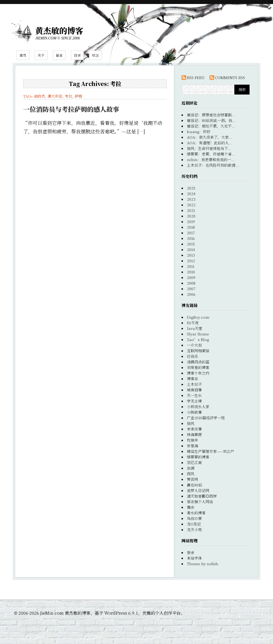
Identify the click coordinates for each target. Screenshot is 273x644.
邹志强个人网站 (200, 502)
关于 (41, 55)
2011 (191, 266)
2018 (191, 227)
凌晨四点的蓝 (198, 362)
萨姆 (78, 96)
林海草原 (194, 434)
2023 (191, 199)
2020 (191, 216)
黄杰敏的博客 (59, 30)
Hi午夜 (193, 323)
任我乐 (192, 356)
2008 (191, 283)
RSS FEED (196, 77)
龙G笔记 (194, 524)
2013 (191, 255)
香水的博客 (196, 513)
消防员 (39, 96)
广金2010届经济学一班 (206, 418)
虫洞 (191, 468)
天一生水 (194, 395)
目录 (77, 55)
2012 (191, 261)
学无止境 (194, 401)
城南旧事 (194, 390)
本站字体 (194, 558)
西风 (191, 474)
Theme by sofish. (203, 564)
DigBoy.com (198, 317)
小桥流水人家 (198, 407)
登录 (191, 552)
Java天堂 (195, 328)
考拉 (69, 96)
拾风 (191, 423)
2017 (191, 233)
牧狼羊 (192, 440)
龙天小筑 (194, 530)
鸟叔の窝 (194, 518)
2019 (191, 221)
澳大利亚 (55, 96)
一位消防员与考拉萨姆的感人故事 (71, 109)
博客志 (192, 379)
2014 (191, 249)
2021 (191, 210)
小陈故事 (194, 412)
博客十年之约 (198, 373)
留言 (59, 55)
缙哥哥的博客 (198, 457)
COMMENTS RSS (230, 77)
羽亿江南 (194, 462)
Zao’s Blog (198, 339)
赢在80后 (195, 485)
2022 (191, 205)
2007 (191, 289)
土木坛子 (194, 384)
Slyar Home (198, 334)
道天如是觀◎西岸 (202, 496)
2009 (191, 277)
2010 (191, 272)
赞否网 (192, 479)
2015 (191, 244)
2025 (191, 188)
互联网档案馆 (198, 351)
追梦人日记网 (198, 490)
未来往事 (194, 429)
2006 (191, 294)
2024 (191, 194)
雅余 (191, 507)
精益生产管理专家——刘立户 (210, 451)
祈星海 (192, 446)
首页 (23, 55)
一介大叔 (194, 345)
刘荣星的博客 (198, 367)
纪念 (95, 55)
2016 (191, 238)
